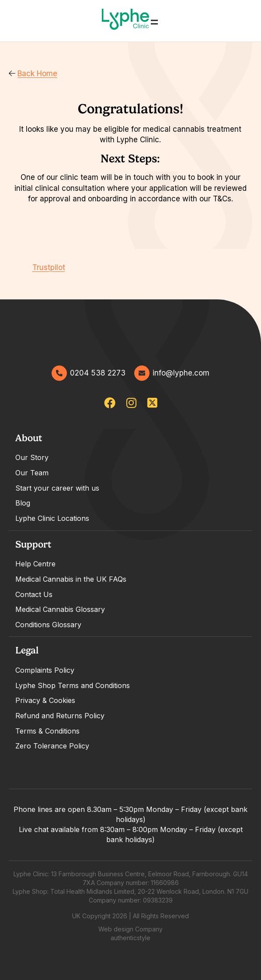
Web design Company (130, 929)
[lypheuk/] (131, 403)
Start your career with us (57, 488)
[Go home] (125, 21)
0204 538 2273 (89, 373)
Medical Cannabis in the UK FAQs (71, 579)
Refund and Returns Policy (60, 716)
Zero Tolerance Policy (52, 746)
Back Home (33, 74)
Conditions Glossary (48, 625)
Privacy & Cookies (45, 700)
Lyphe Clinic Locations (52, 518)
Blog (23, 503)
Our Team (32, 473)
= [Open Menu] (154, 21)
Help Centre (35, 564)
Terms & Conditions (47, 731)
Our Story (32, 457)
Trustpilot (49, 267)
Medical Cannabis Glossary (60, 609)
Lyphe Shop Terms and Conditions (73, 685)
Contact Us (34, 594)
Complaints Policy (45, 670)
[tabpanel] (130, 478)
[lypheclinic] (152, 403)
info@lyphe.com (172, 373)
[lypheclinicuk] (110, 403)
